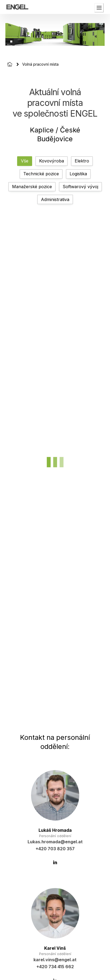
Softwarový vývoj (80, 187)
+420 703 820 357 (55, 849)
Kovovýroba (52, 161)
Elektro (82, 161)
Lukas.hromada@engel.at (55, 842)
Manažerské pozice (32, 187)
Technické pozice (41, 174)
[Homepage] (10, 64)
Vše (25, 161)
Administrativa (55, 199)
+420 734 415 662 (55, 967)
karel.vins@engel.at (55, 960)
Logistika (78, 174)
